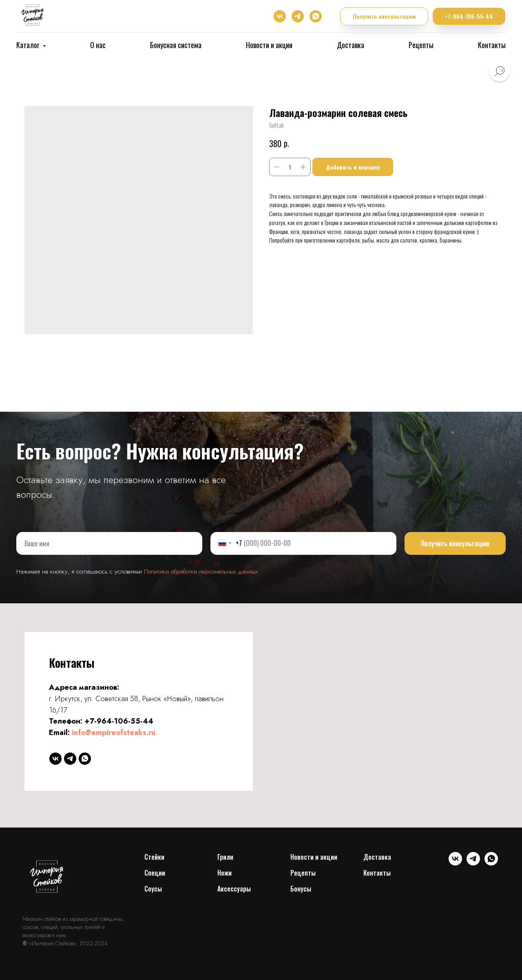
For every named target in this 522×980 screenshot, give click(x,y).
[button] (384, 17)
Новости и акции (269, 45)
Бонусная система (176, 45)
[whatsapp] (316, 16)
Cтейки (154, 857)
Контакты (492, 45)
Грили (225, 857)
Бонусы (301, 889)
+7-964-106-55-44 (119, 721)
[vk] (280, 16)
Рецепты (421, 45)
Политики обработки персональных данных (201, 572)
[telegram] (298, 16)
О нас (98, 45)
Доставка (351, 45)
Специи (155, 873)
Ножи (225, 873)
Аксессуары (234, 889)
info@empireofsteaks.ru (114, 733)
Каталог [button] (29, 45)
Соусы (153, 889)
